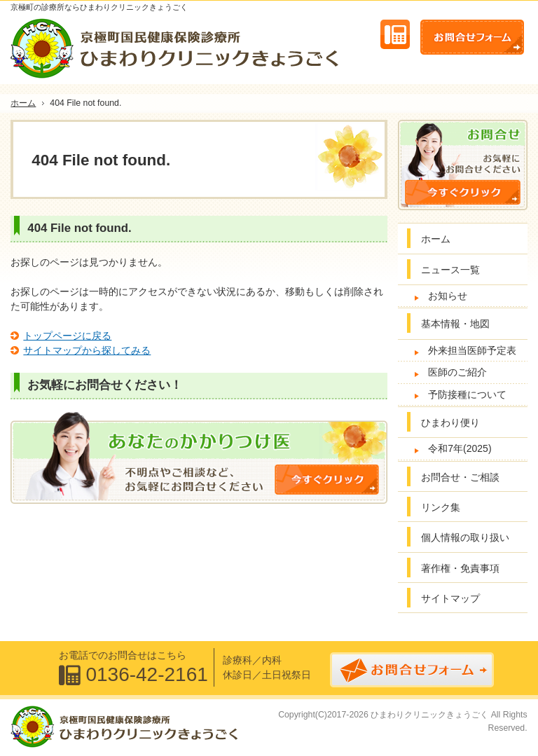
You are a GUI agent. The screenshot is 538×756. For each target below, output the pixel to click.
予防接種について (467, 394)
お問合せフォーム (472, 37)
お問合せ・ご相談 (460, 477)
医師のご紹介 (457, 372)
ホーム (436, 239)
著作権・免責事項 (460, 568)
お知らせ (448, 296)
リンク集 (441, 507)
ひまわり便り (450, 422)
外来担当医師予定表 (472, 350)
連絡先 (395, 34)
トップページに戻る (67, 336)
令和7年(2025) (460, 448)
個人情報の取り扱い (465, 537)
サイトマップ (450, 598)
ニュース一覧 (450, 270)
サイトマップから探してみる (87, 350)
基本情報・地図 (455, 324)
